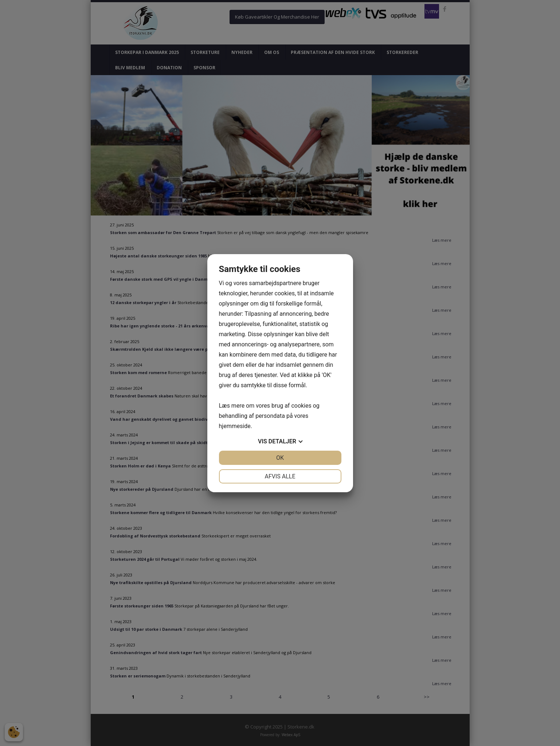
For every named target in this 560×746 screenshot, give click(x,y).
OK (280, 458)
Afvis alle (280, 476)
